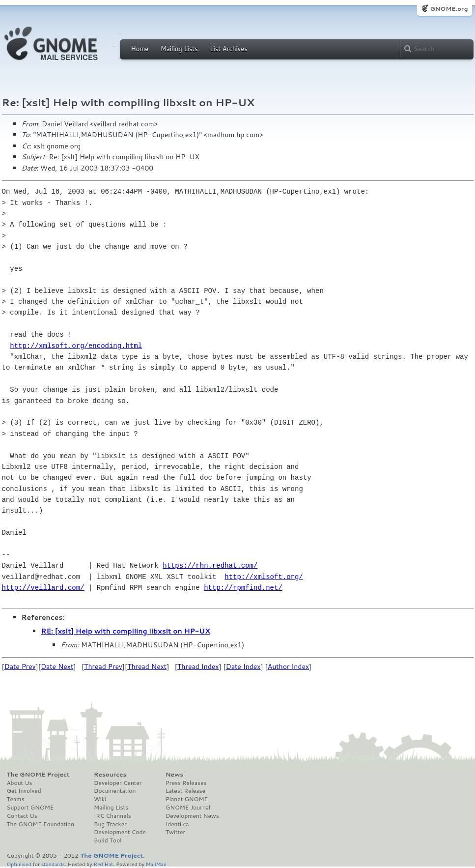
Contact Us (22, 816)
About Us (20, 783)
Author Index (288, 666)
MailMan (156, 864)
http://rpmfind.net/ (243, 588)
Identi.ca (177, 824)
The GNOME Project (38, 775)
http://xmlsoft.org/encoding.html (76, 346)
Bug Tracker (110, 824)
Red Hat (103, 864)
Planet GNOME (187, 799)
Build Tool (108, 840)
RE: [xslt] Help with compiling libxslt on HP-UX (126, 631)
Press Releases (186, 783)
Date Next (57, 666)
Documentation (115, 791)
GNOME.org (449, 9)
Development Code (120, 832)
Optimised (19, 864)
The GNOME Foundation (41, 824)
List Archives (228, 49)
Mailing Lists (179, 49)
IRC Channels (112, 816)
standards (53, 864)
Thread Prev (103, 666)
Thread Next (147, 666)
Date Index (243, 666)
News (174, 775)
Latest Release (185, 791)
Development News (192, 816)
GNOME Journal (188, 808)
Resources (110, 775)
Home (140, 49)
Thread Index (198, 666)
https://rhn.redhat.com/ (210, 565)
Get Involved (24, 791)
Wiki (100, 799)
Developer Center (118, 783)
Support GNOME (30, 808)
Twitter (175, 832)
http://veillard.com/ (43, 588)
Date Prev (20, 666)
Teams (16, 799)
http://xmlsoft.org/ (264, 577)
